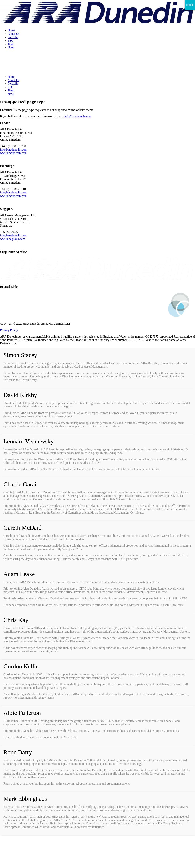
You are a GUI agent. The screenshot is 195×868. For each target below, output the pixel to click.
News (11, 47)
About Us (14, 34)
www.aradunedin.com (13, 153)
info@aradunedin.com (78, 116)
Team (11, 44)
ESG (10, 41)
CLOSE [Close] (190, 5)
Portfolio (13, 37)
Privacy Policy (9, 330)
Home (11, 30)
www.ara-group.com (12, 239)
